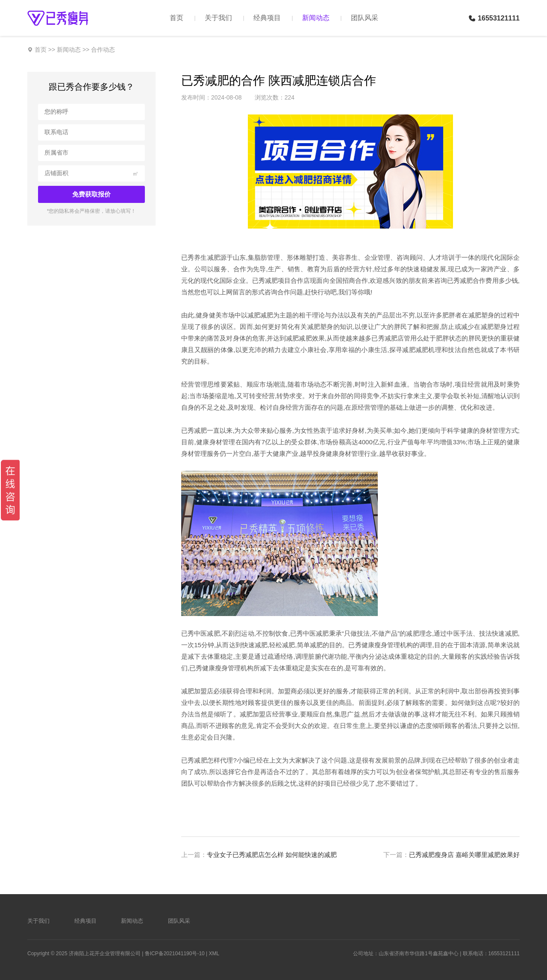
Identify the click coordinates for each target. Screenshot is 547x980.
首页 (176, 18)
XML (214, 954)
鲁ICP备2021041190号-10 (175, 954)
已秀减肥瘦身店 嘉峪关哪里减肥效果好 (464, 855)
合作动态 (103, 50)
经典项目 (267, 18)
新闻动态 (316, 18)
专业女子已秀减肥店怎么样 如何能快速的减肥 (272, 855)
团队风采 (365, 18)
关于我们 (218, 18)
